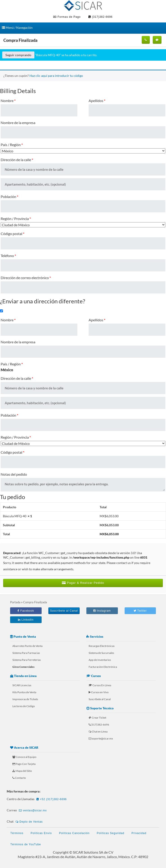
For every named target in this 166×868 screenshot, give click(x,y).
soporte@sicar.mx (101, 738)
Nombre (8, 101)
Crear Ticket (97, 718)
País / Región (12, 145)
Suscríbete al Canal (64, 611)
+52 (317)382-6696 (52, 799)
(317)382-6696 (100, 17)
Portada (15, 602)
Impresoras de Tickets (25, 699)
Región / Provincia (16, 219)
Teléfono (8, 256)
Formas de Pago (67, 17)
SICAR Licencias (22, 685)
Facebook (26, 611)
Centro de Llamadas (37, 799)
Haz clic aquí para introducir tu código (56, 76)
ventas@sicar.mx (33, 810)
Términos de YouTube (26, 844)
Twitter (140, 611)
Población (9, 196)
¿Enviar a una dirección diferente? (43, 301)
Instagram (102, 611)
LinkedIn (26, 620)
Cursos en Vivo (99, 692)
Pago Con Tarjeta (24, 764)
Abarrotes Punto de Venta (27, 646)
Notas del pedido (14, 474)
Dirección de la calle (17, 160)
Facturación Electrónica (103, 667)
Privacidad (139, 833)
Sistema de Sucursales (101, 653)
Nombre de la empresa (18, 123)
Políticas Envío (41, 833)
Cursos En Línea (100, 685)
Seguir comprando (18, 55)
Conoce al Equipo (24, 757)
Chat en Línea (98, 731)
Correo (27, 810)
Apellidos (97, 101)
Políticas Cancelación (74, 833)
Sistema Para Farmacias (26, 653)
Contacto (19, 778)
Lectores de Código (24, 706)
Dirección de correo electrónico (26, 278)
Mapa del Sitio (22, 771)
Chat (25, 822)
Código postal (12, 234)
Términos (17, 833)
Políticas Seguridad (110, 833)
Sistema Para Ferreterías (27, 660)
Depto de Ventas (29, 822)
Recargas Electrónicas (102, 646)
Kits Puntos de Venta (24, 692)
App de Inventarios (100, 660)
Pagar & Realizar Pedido (83, 583)
